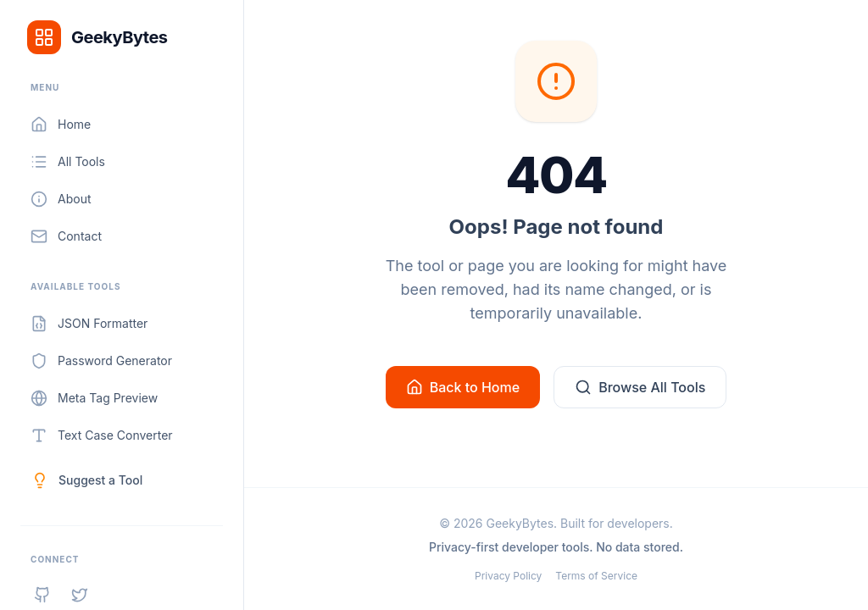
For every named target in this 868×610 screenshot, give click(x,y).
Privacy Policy (508, 576)
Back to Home (463, 386)
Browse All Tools (640, 386)
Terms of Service (596, 576)
